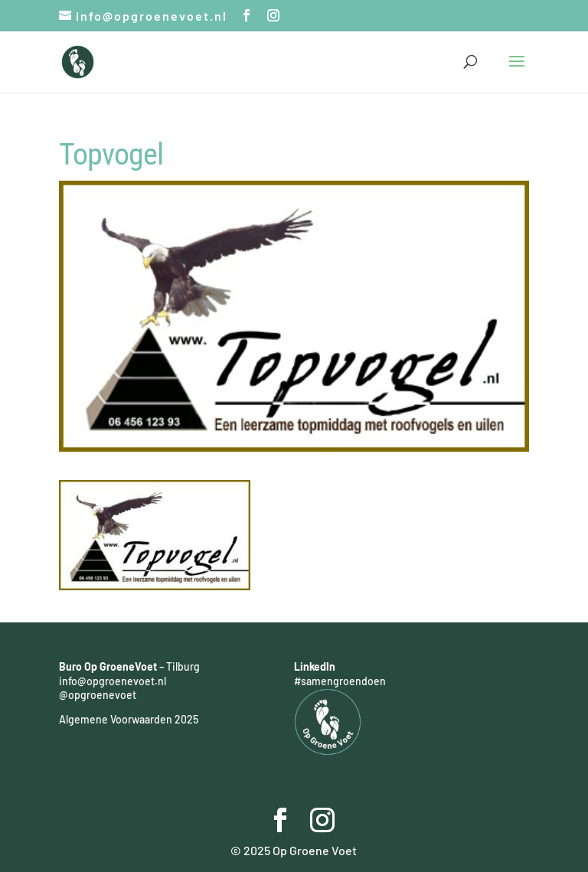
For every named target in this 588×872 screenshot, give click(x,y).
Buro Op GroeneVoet (108, 666)
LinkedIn (315, 666)
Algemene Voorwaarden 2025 (129, 719)
